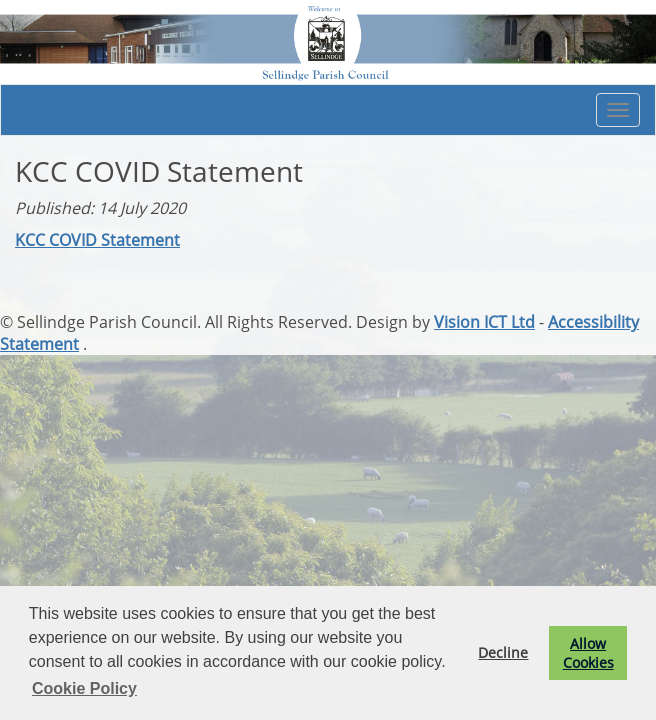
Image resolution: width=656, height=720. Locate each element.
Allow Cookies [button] (588, 653)
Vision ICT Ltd (484, 322)
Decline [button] (503, 652)
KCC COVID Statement (97, 240)
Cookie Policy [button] (84, 688)
